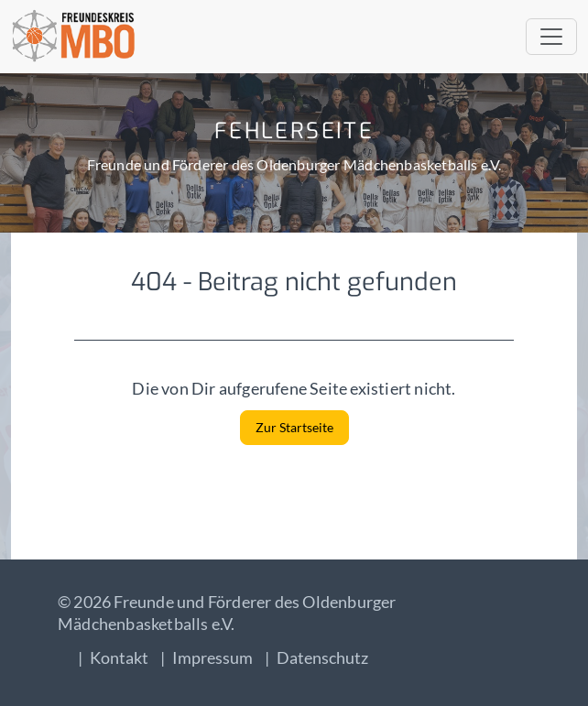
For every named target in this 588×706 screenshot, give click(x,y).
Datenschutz (322, 657)
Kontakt (119, 657)
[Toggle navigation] (551, 37)
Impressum (212, 657)
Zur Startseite (294, 427)
